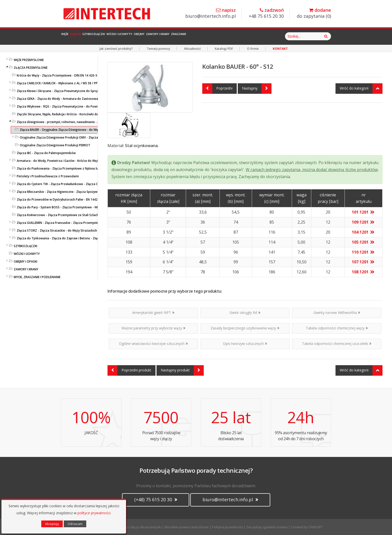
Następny (257, 89)
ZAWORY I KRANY (26, 269)
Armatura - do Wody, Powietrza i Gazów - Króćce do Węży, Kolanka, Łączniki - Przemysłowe (82, 161)
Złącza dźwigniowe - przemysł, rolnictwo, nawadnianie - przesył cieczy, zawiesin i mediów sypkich (86, 122)
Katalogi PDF (224, 49)
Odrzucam (75, 524)
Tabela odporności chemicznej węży (337, 328)
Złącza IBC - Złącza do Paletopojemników (46, 153)
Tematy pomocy (158, 49)
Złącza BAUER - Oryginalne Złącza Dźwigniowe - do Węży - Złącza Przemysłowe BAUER (81, 130)
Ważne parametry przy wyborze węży (153, 328)
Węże (70, 36)
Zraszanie (258, 36)
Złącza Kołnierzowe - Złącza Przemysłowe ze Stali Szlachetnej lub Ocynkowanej (74, 215)
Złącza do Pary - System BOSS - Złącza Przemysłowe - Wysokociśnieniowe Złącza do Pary (81, 207)
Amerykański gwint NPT (153, 313)
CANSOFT (315, 527)
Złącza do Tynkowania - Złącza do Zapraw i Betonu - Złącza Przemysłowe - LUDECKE (77, 238)
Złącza (91, 36)
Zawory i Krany (224, 36)
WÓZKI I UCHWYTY (27, 254)
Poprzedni (217, 89)
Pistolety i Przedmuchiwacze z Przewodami (48, 176)
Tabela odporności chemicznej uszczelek (337, 344)
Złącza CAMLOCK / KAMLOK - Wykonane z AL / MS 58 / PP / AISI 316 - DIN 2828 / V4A (76, 83)
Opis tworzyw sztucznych (245, 344)
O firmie (253, 49)
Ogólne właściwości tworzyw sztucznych (153, 344)
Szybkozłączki (121, 36)
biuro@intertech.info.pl (210, 13)
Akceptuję (52, 524)
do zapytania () (314, 13)
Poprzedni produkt (129, 370)
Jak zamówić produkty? (116, 49)
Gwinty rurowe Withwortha (337, 313)
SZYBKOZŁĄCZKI (25, 246)
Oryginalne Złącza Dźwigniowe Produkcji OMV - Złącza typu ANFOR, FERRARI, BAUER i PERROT (86, 137)
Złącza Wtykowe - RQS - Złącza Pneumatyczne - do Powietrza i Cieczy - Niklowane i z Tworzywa (86, 106)
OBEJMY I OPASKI (25, 261)
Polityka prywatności (227, 527)
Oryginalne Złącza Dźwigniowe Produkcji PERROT (55, 145)
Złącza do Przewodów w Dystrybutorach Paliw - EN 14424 (58, 199)
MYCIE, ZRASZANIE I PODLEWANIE (37, 277)
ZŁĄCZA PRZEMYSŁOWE (31, 68)
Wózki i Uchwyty (161, 36)
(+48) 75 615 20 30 (156, 499)
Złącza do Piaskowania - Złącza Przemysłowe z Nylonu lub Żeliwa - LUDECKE (71, 168)
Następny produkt (182, 370)
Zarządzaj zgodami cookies (267, 527)
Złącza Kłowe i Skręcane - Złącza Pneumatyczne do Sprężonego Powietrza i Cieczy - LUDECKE (83, 91)
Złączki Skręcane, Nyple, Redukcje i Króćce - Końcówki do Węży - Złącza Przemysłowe (78, 114)
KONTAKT (280, 49)
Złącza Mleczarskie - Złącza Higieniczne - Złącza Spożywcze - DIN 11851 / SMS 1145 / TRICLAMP (85, 192)
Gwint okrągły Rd (245, 313)
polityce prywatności (94, 513)
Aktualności (192, 49)
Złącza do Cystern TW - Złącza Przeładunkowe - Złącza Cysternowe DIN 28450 (73, 184)
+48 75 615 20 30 (266, 13)
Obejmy (193, 36)
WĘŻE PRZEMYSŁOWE (29, 60)
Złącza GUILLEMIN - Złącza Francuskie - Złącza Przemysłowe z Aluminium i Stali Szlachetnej (82, 223)
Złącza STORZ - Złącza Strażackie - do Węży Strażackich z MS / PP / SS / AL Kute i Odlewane (82, 230)
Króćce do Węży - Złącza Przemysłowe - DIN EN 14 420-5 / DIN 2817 (65, 75)
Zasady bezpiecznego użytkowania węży (245, 328)
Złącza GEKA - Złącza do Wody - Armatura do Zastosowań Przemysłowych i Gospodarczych (82, 99)
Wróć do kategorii (361, 89)
